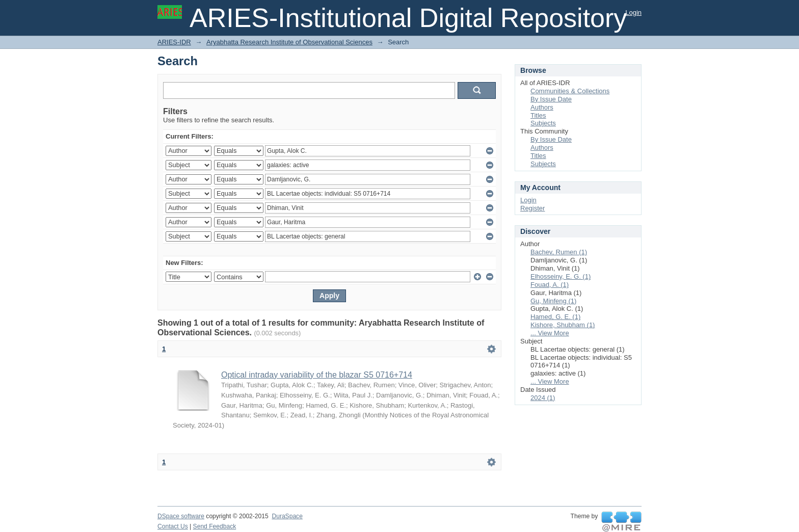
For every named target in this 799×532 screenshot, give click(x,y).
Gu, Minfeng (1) (553, 301)
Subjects (543, 123)
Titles (538, 115)
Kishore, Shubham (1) (563, 325)
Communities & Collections (570, 91)
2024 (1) (543, 398)
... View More (550, 333)
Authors (542, 107)
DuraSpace (287, 516)
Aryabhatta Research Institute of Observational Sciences (289, 42)
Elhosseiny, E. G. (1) (561, 276)
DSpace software (181, 516)
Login (633, 12)
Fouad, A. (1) (550, 285)
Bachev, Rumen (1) (559, 252)
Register (532, 208)
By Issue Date (551, 99)
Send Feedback (215, 526)
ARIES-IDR (174, 42)
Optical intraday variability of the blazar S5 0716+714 (317, 375)
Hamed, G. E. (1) (555, 317)
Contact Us (173, 526)
